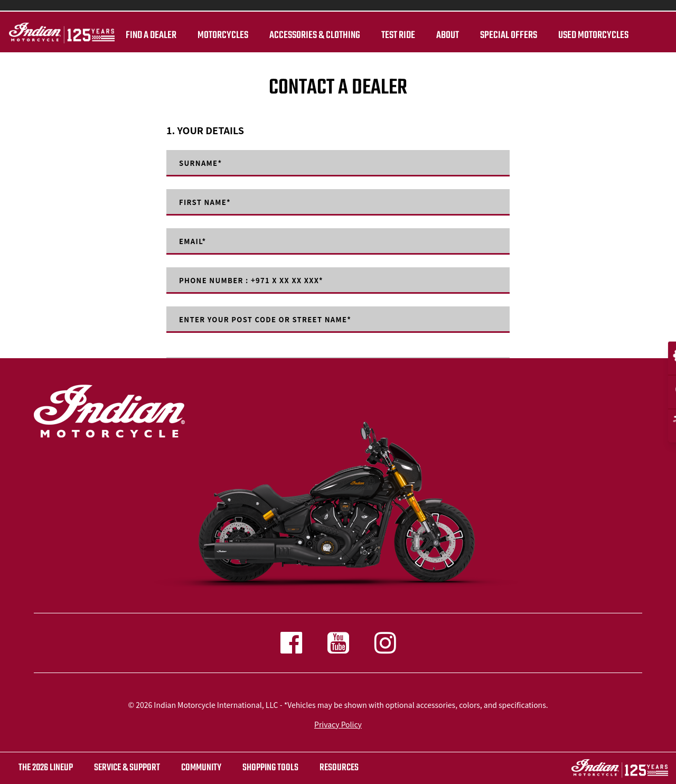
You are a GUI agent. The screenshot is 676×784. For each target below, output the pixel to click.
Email (194, 241)
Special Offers (507, 35)
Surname (202, 163)
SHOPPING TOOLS (270, 768)
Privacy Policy (338, 724)
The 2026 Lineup (46, 768)
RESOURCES (339, 768)
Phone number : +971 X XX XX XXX (256, 281)
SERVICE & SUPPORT (127, 768)
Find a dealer (149, 35)
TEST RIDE (397, 35)
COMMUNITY (201, 768)
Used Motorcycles (592, 35)
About (446, 35)
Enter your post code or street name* (271, 320)
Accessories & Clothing (313, 35)
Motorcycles (221, 35)
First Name (207, 202)
